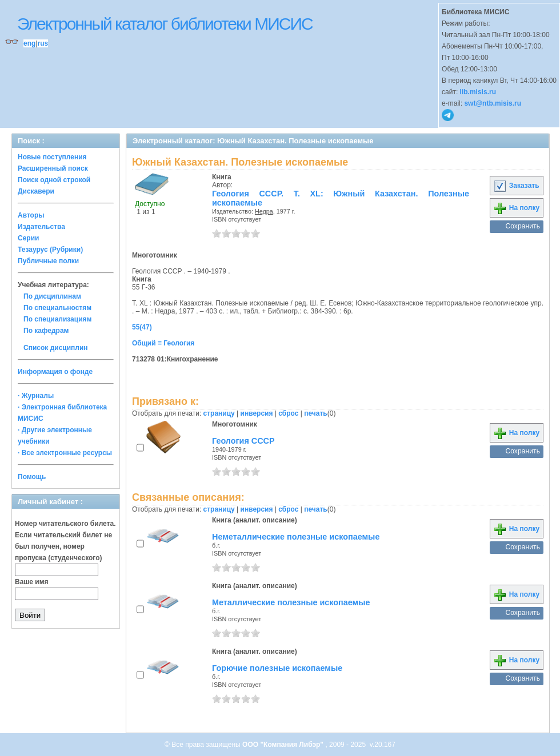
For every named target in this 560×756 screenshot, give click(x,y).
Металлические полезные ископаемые (291, 602)
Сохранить (523, 226)
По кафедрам (46, 331)
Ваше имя (32, 582)
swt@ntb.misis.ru (493, 103)
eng (29, 43)
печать (316, 413)
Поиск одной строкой (54, 180)
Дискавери (36, 191)
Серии (28, 238)
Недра (264, 211)
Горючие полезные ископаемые (277, 668)
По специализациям (57, 319)
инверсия (257, 413)
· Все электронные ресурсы (65, 453)
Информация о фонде (55, 372)
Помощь (32, 477)
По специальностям (57, 308)
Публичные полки (48, 261)
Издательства (41, 227)
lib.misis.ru (478, 92)
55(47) (142, 327)
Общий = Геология (163, 343)
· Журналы (36, 396)
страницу (219, 413)
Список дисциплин (56, 348)
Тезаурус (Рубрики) (50, 250)
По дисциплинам (52, 296)
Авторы (31, 215)
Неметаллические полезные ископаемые (296, 537)
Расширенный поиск (53, 168)
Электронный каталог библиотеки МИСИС (165, 24)
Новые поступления (52, 157)
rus (43, 43)
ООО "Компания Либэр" (284, 745)
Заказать (516, 186)
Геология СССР (243, 441)
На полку (516, 208)
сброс (288, 413)
